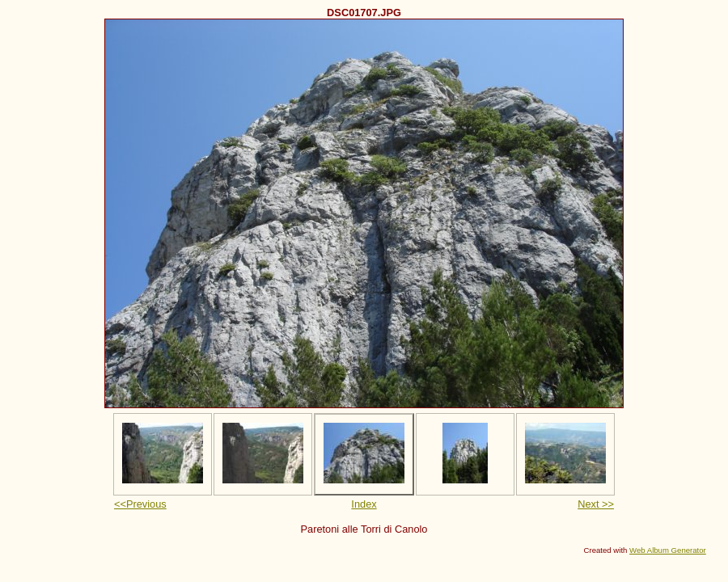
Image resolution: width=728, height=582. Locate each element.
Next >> (596, 504)
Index (364, 504)
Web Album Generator (668, 550)
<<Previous (140, 504)
